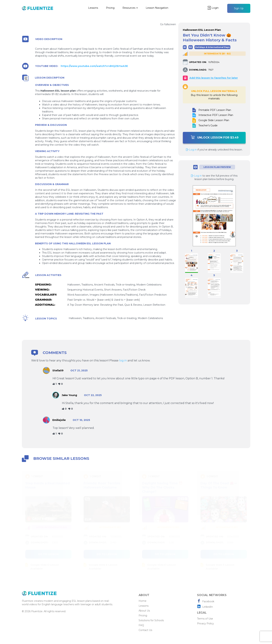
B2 (191, 47)
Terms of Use (205, 619)
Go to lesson (48, 554)
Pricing (110, 8)
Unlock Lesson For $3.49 (215, 137)
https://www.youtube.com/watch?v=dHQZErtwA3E (94, 66)
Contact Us (145, 630)
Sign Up (239, 8)
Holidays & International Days (212, 47)
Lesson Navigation (157, 8)
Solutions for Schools (151, 620)
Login (213, 8)
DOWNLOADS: (198, 70)
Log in (191, 150)
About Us (144, 611)
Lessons (93, 8)
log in (123, 360)
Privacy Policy (205, 623)
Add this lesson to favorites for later (214, 78)
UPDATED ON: (198, 62)
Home (143, 601)
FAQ (141, 625)
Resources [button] (130, 8)
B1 (185, 47)
